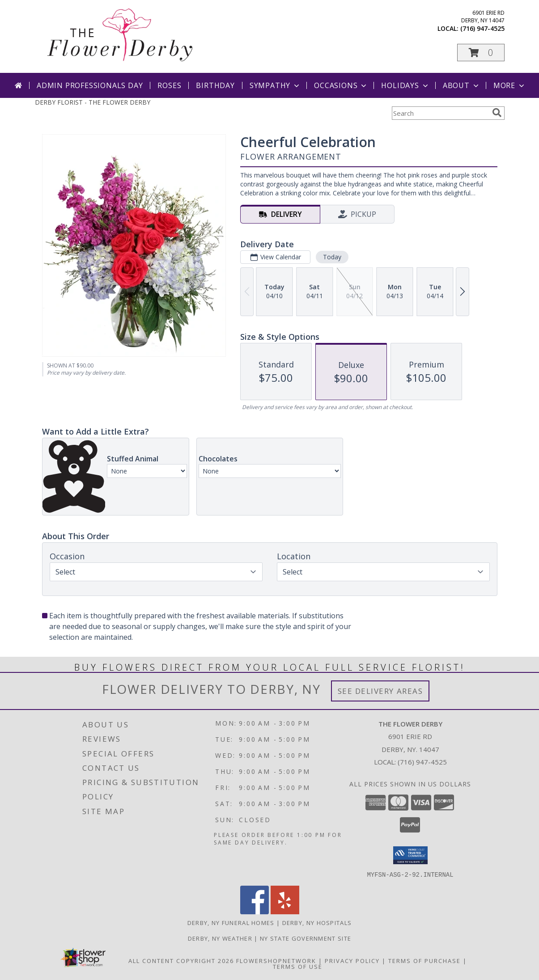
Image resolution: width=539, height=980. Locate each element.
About (462, 85)
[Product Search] (440, 113)
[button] (481, 53)
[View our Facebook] (255, 911)
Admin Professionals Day (90, 85)
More (510, 85)
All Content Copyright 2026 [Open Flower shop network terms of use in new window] (181, 960)
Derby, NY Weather (220, 938)
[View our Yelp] (285, 911)
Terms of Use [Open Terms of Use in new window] (298, 966)
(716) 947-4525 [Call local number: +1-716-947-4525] (482, 28)
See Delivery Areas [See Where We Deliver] (380, 691)
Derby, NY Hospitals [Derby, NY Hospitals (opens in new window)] (317, 922)
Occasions (341, 85)
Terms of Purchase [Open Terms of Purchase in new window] (424, 960)
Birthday (215, 85)
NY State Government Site (306, 938)
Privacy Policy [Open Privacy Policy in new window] (352, 960)
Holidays (405, 85)
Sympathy (275, 85)
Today (332, 257)
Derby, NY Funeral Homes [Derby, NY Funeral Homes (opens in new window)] (231, 922)
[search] (497, 113)
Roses (169, 85)
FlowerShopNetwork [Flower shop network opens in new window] (276, 960)
